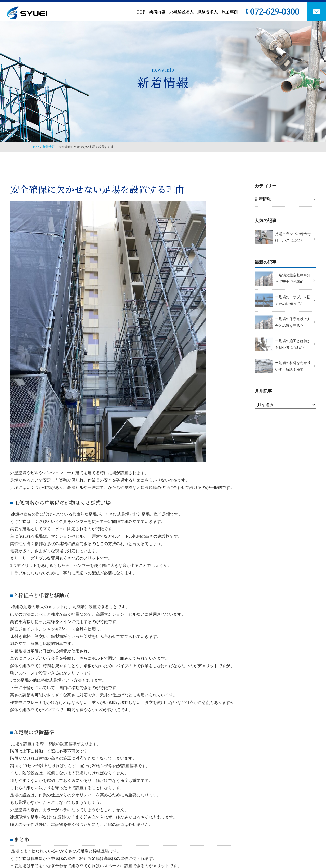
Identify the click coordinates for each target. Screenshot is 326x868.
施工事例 (230, 12)
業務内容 (157, 12)
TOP (141, 12)
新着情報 (49, 147)
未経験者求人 (181, 12)
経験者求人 (208, 12)
